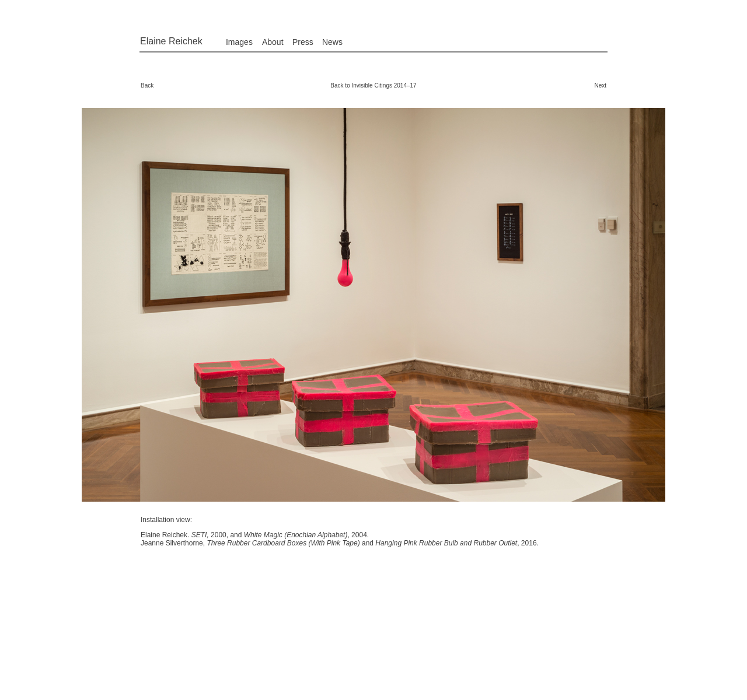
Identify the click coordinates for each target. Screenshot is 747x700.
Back (147, 85)
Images (239, 42)
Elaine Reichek (171, 41)
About (273, 42)
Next (600, 85)
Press (303, 42)
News (332, 42)
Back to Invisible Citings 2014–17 (373, 85)
